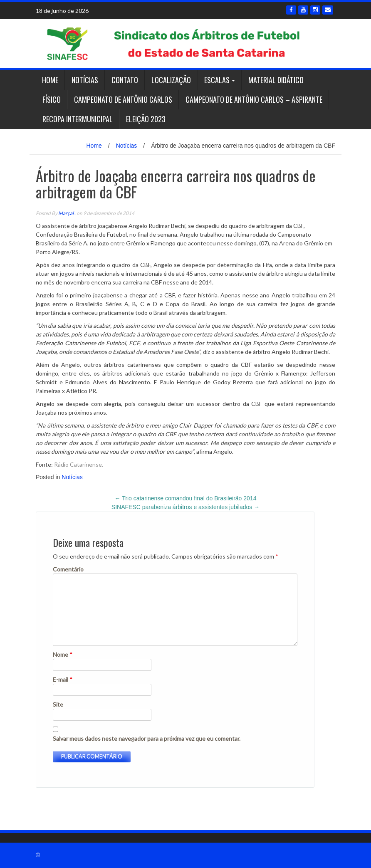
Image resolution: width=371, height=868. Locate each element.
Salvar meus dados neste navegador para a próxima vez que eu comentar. (147, 738)
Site (58, 704)
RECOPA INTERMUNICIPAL (78, 119)
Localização (171, 80)
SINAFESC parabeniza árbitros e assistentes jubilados (185, 507)
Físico (52, 99)
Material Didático (276, 80)
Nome (63, 654)
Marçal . (67, 213)
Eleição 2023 (146, 119)
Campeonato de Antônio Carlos (123, 99)
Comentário (68, 569)
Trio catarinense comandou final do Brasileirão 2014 (186, 498)
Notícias (85, 80)
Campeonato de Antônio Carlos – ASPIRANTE (254, 99)
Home (50, 80)
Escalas (217, 80)
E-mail (63, 679)
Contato (125, 80)
